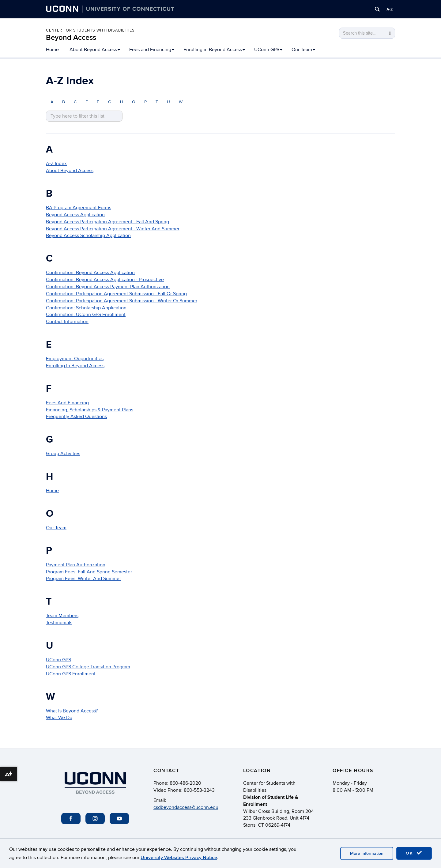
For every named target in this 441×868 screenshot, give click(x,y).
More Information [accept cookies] (367, 853)
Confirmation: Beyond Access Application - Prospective (105, 280)
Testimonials (59, 623)
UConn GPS (268, 50)
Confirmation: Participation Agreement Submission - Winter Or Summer (122, 301)
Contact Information (67, 322)
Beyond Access (71, 38)
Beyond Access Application (75, 215)
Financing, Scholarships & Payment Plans (90, 410)
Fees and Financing (152, 50)
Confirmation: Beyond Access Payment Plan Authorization (108, 287)
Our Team (303, 50)
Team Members (62, 616)
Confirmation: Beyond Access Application (90, 273)
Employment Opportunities (75, 359)
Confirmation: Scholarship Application (86, 308)
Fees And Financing (67, 403)
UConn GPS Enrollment (71, 674)
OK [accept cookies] (414, 853)
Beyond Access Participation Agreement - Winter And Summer (113, 229)
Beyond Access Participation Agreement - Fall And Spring (107, 222)
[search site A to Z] (84, 116)
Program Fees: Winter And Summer (83, 579)
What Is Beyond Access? (72, 711)
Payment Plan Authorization (76, 565)
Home (52, 50)
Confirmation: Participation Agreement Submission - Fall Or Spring (116, 294)
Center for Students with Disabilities (90, 30)
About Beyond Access (95, 50)
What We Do (59, 718)
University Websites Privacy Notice (179, 858)
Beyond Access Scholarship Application (88, 236)
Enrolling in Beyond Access (214, 50)
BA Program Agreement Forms (79, 208)
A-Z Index (56, 164)
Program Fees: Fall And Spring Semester (89, 572)
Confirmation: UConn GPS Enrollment (86, 315)
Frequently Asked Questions (76, 417)
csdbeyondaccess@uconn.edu (186, 807)
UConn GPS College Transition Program (88, 667)
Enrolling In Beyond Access (75, 366)
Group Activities (63, 454)
